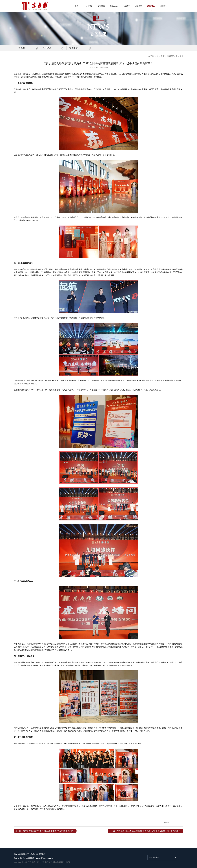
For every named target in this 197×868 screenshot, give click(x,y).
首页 (76, 6)
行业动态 (47, 48)
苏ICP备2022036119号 (61, 862)
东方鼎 (89, 6)
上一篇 (45, 831)
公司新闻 (21, 48)
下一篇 (145, 831)
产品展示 (126, 6)
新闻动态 (151, 6)
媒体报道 (74, 48)
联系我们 (163, 6)
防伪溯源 (139, 6)
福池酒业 (101, 6)
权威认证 (114, 6)
